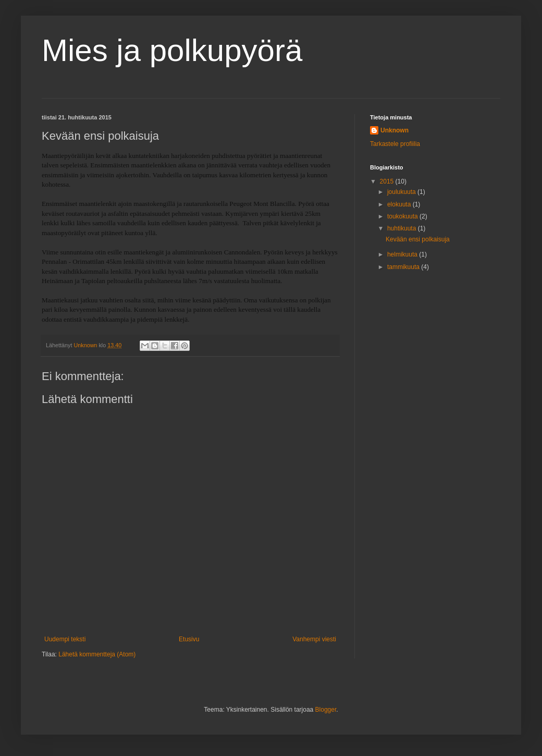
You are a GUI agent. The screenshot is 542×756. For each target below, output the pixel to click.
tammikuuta (404, 267)
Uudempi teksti (65, 639)
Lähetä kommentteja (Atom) (97, 654)
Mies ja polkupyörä (172, 50)
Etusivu (189, 639)
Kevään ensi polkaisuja (418, 239)
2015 (388, 181)
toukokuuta (403, 216)
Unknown (395, 130)
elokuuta (400, 204)
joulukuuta (402, 192)
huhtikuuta (403, 228)
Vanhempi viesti (314, 639)
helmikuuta (403, 254)
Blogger (326, 710)
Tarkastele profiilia (395, 144)
